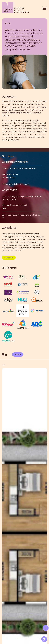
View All (18, 354)
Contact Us (9, 258)
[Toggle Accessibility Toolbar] (44, 639)
